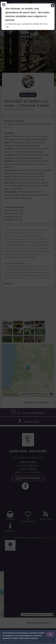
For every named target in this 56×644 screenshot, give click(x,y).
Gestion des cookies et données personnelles (17, 641)
